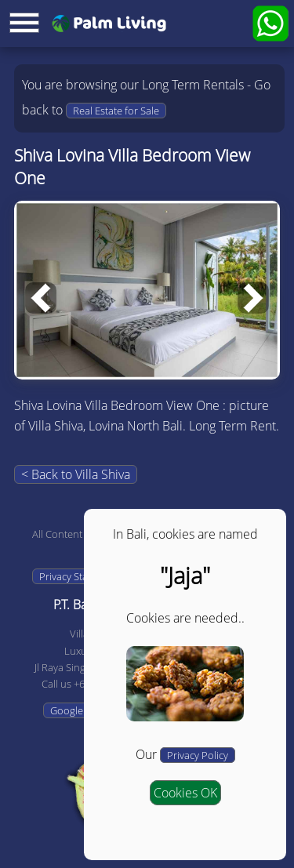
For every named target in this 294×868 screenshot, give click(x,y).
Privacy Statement (80, 576)
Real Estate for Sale (116, 111)
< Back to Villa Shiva (76, 474)
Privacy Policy (198, 755)
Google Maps (80, 710)
